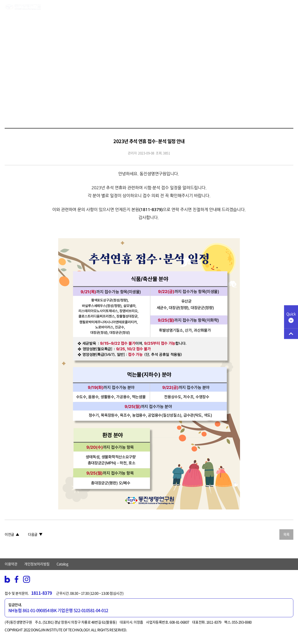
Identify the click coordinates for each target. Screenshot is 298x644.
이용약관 (11, 564)
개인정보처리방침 (37, 564)
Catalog (62, 564)
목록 (286, 534)
